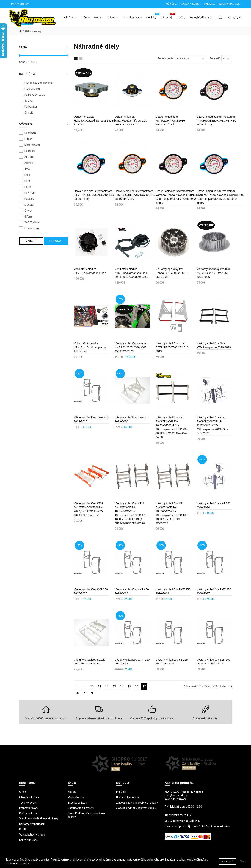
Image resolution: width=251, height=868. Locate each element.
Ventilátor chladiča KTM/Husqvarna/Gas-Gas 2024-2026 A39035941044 (131, 273)
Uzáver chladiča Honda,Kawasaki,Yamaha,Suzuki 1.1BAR (94, 121)
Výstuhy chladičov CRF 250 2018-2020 (132, 419)
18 (77, 693)
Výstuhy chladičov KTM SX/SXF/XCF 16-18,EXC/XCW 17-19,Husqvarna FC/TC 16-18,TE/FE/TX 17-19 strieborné (171, 513)
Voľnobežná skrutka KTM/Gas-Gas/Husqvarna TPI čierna (90, 347)
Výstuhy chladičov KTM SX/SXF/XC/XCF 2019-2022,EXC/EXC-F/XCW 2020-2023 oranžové (88, 509)
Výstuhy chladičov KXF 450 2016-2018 (132, 591)
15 (129, 686)
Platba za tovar (28, 813)
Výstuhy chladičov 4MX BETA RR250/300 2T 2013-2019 (172, 347)
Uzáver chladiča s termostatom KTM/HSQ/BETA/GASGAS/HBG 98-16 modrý (94, 195)
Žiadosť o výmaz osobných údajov (136, 808)
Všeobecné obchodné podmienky (39, 819)
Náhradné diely (33, 31)
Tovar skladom (28, 803)
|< (77, 686)
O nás (23, 792)
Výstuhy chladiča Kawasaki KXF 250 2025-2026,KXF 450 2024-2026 (132, 347)
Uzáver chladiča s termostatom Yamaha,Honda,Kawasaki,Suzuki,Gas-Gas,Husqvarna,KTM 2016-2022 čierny (179, 197)
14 (122, 686)
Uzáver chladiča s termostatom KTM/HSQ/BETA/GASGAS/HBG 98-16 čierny (217, 121)
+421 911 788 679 (19, 4)
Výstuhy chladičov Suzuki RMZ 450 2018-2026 (90, 662)
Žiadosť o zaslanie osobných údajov (137, 803)
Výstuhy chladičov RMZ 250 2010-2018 (173, 591)
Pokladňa (209, 4)
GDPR (23, 829)
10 (92, 686)
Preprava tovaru (29, 808)
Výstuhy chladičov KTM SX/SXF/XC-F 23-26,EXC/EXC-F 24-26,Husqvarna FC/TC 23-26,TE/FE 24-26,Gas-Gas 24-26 (171, 427)
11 (99, 686)
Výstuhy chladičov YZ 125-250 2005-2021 (172, 662)
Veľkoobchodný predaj (32, 835)
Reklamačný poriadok (32, 824)
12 (107, 686)
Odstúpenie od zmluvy (81, 808)
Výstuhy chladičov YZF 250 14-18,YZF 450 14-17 (213, 662)
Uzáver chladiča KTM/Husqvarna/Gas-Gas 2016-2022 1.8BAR (131, 121)
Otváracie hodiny (29, 797)
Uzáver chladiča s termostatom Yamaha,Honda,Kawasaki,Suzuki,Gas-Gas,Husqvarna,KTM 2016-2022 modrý (221, 197)
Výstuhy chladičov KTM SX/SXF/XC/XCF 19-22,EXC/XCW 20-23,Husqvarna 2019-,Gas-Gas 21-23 (213, 425)
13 (114, 686)
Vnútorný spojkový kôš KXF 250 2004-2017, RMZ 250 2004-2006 (214, 273)
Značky (72, 792)
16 (137, 686)
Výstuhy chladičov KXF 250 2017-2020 (91, 591)
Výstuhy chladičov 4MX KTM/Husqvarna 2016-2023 (214, 345)
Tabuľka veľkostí (77, 803)
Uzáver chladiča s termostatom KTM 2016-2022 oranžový (171, 121)
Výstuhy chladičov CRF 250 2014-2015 (91, 419)
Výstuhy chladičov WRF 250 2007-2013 (132, 662)
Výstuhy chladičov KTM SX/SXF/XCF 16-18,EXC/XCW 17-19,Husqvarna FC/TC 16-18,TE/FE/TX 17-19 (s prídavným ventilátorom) (130, 513)
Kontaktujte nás (28, 840)
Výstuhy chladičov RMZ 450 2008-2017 (214, 591)
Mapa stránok (76, 797)
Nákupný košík (190, 4)
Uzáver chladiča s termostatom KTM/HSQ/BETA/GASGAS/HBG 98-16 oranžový (135, 195)
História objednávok (128, 797)
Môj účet (172, 4)
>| (92, 693)
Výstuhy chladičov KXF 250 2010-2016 (214, 505)
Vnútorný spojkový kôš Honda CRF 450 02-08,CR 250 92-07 (172, 273)
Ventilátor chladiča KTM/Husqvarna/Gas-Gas (90, 271)
